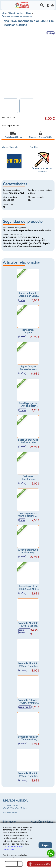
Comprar (42, 864)
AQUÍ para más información (13, 848)
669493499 (12, 813)
